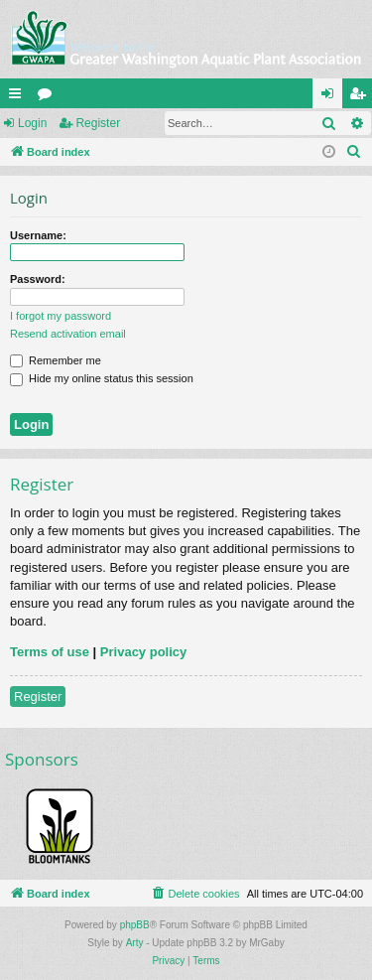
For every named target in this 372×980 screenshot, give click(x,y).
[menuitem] (354, 152)
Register (98, 123)
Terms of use (50, 652)
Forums (49, 97)
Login (32, 123)
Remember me (56, 360)
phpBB (135, 925)
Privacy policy (143, 652)
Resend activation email (68, 334)
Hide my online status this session (102, 378)
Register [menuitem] (362, 97)
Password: (38, 279)
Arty (135, 943)
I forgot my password (61, 316)
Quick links (19, 97)
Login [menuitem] (332, 97)
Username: (38, 235)
